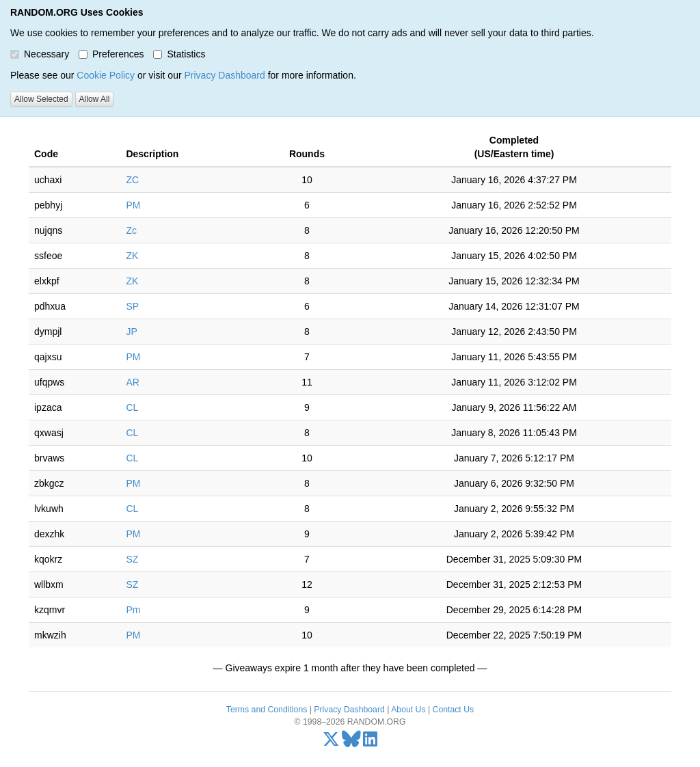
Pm (133, 610)
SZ (132, 559)
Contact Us (454, 710)
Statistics (179, 54)
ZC (132, 180)
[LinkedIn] (370, 742)
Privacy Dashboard (224, 75)
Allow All (95, 99)
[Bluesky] (351, 742)
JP (131, 332)
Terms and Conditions (267, 710)
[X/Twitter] (331, 742)
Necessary (40, 54)
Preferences (111, 54)
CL (132, 407)
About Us (408, 710)
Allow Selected (41, 99)
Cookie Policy (106, 75)
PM (133, 205)
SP (132, 306)
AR (132, 382)
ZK (132, 256)
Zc (131, 230)
